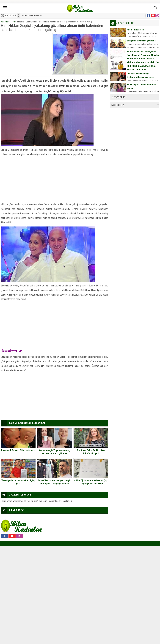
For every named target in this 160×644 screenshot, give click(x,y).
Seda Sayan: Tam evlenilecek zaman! (141, 86)
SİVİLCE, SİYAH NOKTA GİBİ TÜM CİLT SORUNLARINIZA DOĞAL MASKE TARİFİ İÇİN (143, 66)
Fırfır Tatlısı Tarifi (136, 30)
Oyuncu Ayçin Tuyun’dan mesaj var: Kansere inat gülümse (55, 452)
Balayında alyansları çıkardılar (142, 41)
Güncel (12, 22)
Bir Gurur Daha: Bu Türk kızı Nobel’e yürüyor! (91, 452)
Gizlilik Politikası (32, 15)
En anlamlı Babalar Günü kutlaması (18, 450)
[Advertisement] (26, 53)
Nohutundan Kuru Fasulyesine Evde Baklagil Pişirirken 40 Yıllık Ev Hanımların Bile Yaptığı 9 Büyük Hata (143, 57)
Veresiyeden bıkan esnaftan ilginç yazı (18, 482)
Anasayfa (4, 22)
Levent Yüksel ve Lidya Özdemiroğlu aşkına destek (140, 75)
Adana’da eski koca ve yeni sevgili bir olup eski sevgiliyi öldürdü (55, 482)
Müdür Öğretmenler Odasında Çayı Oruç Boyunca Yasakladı (91, 482)
